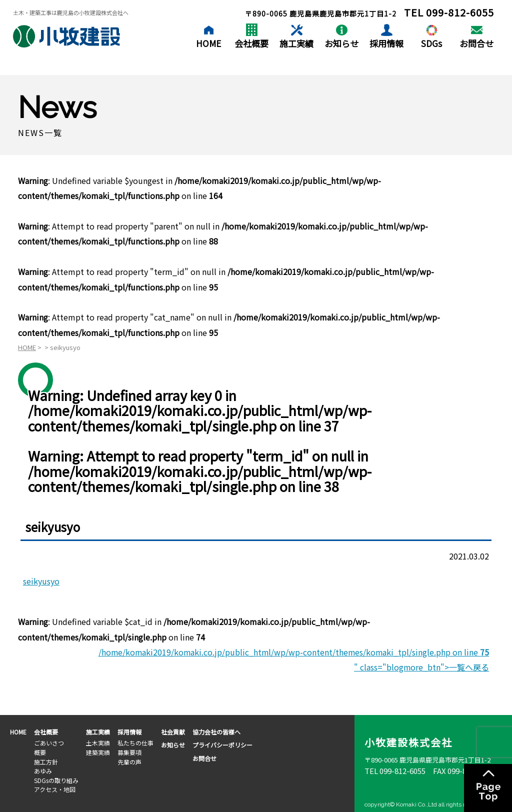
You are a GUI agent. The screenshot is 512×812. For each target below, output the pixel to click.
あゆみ (43, 771)
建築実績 (98, 752)
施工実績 (296, 43)
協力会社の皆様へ (216, 732)
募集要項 (129, 752)
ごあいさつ (49, 743)
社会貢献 (173, 732)
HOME (208, 43)
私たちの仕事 (135, 743)
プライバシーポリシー (222, 745)
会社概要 (251, 43)
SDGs (431, 43)
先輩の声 (129, 762)
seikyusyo (41, 581)
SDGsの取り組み (56, 780)
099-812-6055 (460, 12)
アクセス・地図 (55, 789)
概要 (40, 752)
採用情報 (386, 43)
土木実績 (98, 743)
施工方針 (46, 762)
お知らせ (341, 43)
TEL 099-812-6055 (395, 771)
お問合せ (476, 43)
